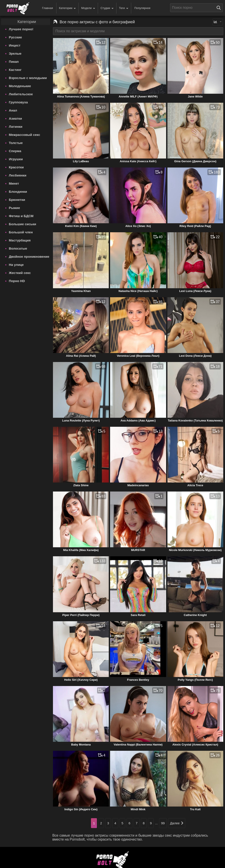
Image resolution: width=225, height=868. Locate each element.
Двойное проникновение (29, 257)
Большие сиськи (22, 224)
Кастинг (15, 70)
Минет (14, 183)
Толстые (16, 143)
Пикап (14, 62)
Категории (67, 8)
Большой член (21, 232)
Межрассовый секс (24, 135)
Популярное (142, 8)
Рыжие (14, 208)
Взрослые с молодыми (28, 78)
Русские (15, 37)
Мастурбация (20, 240)
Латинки (16, 127)
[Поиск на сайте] (220, 8)
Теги (124, 8)
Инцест (15, 45)
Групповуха (18, 102)
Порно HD (17, 281)
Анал (13, 110)
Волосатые (18, 248)
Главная (47, 8)
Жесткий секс (20, 273)
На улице (16, 265)
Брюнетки (17, 200)
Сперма (15, 151)
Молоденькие (20, 86)
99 (163, 823)
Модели (88, 8)
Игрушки (16, 159)
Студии (107, 8)
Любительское (21, 94)
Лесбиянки (18, 175)
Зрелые (15, 53)
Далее (177, 823)
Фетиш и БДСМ (21, 216)
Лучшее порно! (21, 29)
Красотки (16, 167)
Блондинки (18, 192)
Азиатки (15, 118)
